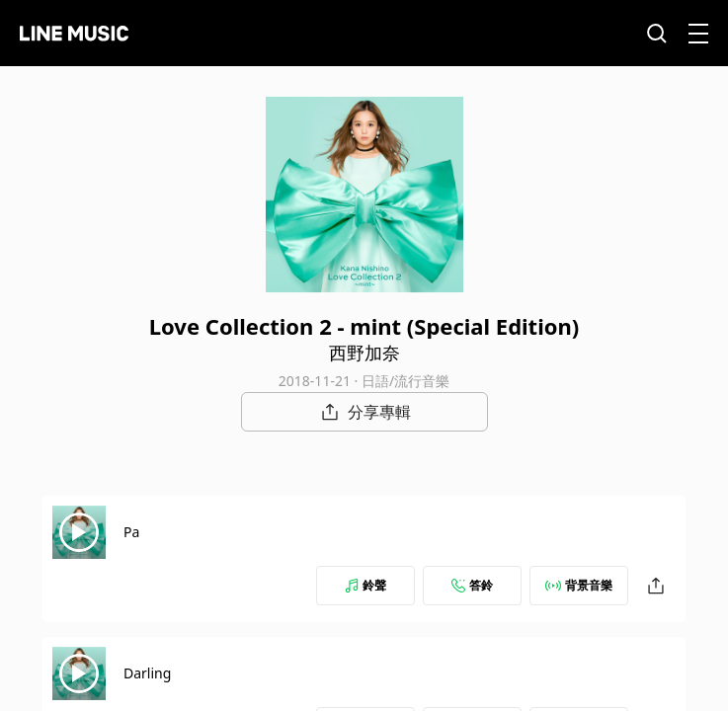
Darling (147, 673)
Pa (131, 532)
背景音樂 (579, 585)
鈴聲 (365, 585)
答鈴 (472, 585)
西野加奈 (364, 353)
